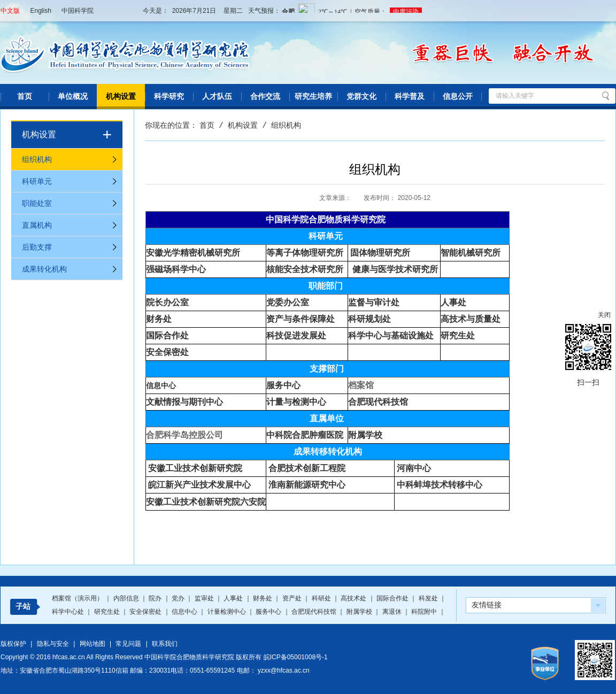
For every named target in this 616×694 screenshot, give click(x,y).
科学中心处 (69, 612)
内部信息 (127, 598)
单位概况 (73, 96)
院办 (156, 598)
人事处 (234, 598)
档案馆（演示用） (78, 598)
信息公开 (458, 96)
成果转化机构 (44, 269)
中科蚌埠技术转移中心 (440, 485)
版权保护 (13, 644)
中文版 (10, 11)
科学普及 (410, 96)
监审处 (205, 598)
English (40, 11)
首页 (25, 96)
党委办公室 (288, 302)
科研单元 (37, 181)
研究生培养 (313, 96)
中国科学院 (78, 11)
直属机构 (37, 225)
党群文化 (361, 96)
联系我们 (165, 644)
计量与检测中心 (296, 402)
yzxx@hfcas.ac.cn (284, 670)
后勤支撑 (37, 247)
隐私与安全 (53, 644)
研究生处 (108, 612)
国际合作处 (393, 598)
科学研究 (169, 96)
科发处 (429, 598)
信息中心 (161, 385)
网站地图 (93, 644)
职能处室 (37, 203)
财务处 (263, 598)
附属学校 (365, 435)
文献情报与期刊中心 (184, 402)
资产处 (293, 598)
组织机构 (37, 159)
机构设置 (121, 96)
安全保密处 (146, 612)
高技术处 (354, 598)
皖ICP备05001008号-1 (296, 657)
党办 (179, 598)
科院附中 (425, 612)
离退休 (393, 612)
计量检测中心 (228, 612)
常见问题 (128, 644)
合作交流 (265, 96)
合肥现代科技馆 (378, 402)
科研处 (322, 598)
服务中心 (269, 612)
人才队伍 (217, 96)
